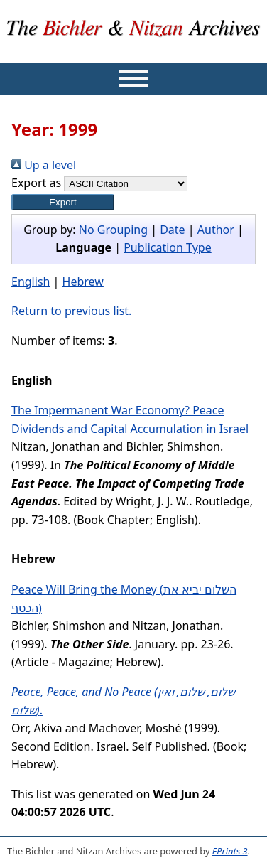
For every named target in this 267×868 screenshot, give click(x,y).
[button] (63, 202)
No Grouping (113, 230)
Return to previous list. (71, 311)
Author (216, 230)
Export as (36, 183)
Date (172, 230)
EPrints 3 (230, 851)
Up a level (44, 165)
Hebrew (83, 282)
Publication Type (168, 247)
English (31, 282)
